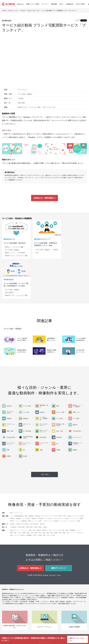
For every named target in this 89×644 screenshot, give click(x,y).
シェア (77, 20)
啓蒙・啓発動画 (29, 477)
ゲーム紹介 (39, 482)
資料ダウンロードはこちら (77, 639)
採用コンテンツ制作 (33, 4)
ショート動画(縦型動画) (17, 477)
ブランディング (49, 477)
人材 (44, 251)
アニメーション (23, 90)
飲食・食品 (65, 491)
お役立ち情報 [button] (81, 4)
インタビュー (72, 482)
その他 (53, 496)
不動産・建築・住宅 (28, 494)
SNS (64, 477)
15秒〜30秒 (21, 488)
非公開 (12, 485)
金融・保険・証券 (48, 494)
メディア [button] (5, 622)
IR (42, 477)
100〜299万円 (67, 254)
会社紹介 (56, 482)
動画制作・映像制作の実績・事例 (30, 11)
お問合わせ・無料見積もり (44, 198)
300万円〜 (43, 485)
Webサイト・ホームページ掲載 (14, 246)
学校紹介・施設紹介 (16, 480)
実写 (11, 474)
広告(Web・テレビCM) (44, 480)
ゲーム (78, 491)
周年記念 (38, 477)
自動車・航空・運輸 (60, 494)
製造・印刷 (38, 494)
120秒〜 (45, 488)
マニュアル (63, 482)
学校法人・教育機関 (26, 496)
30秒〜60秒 (21, 103)
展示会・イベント (10, 252)
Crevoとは (20, 4)
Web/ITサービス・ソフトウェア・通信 (29, 107)
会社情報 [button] (5, 628)
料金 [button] (61, 4)
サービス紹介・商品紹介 (25, 94)
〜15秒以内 (13, 488)
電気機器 (72, 491)
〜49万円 (21, 98)
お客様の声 (70, 4)
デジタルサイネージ (58, 480)
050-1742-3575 (36, 536)
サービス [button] (45, 4)
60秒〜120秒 (38, 488)
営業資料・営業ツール (28, 482)
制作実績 (54, 4)
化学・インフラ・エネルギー (75, 494)
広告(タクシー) (71, 477)
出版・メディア (14, 496)
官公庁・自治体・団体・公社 (41, 496)
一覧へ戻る (44, 436)
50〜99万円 (22, 252)
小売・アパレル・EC (49, 107)
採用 (78, 482)
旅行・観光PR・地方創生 (40, 491)
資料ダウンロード (59, 529)
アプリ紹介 (80, 477)
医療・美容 (13, 494)
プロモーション (48, 482)
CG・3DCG (58, 477)
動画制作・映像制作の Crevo (10, 11)
